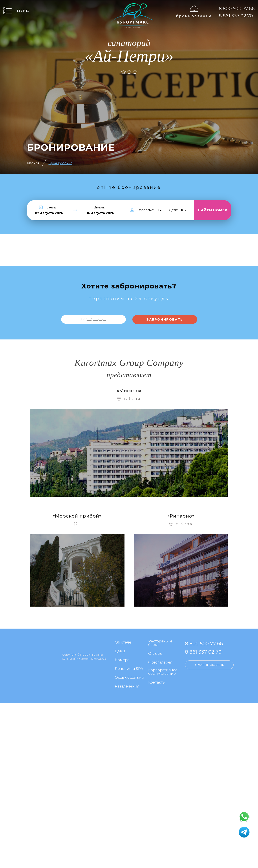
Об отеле (123, 643)
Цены (120, 651)
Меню (24, 11)
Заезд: (51, 207)
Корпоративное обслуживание (163, 672)
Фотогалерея (160, 663)
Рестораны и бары (160, 643)
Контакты (157, 683)
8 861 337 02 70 (236, 16)
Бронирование (194, 16)
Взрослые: (146, 210)
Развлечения (127, 687)
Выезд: (99, 207)
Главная (33, 163)
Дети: (173, 210)
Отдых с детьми (130, 678)
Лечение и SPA (129, 669)
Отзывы (155, 654)
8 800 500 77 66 (237, 8)
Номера (122, 660)
